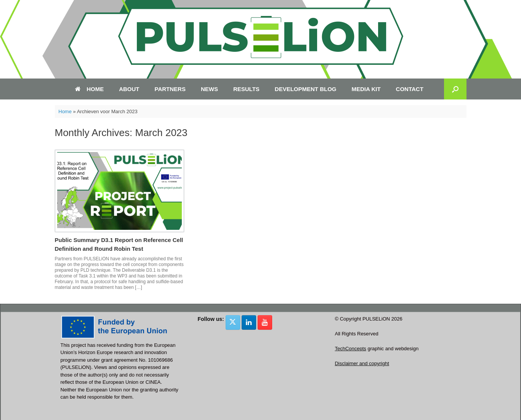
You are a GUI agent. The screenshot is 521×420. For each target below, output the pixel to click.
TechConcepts (350, 349)
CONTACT (410, 89)
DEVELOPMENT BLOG (306, 89)
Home (65, 111)
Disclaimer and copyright (362, 363)
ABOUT (129, 89)
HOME (89, 89)
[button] (455, 89)
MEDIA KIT (366, 89)
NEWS (209, 89)
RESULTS (246, 89)
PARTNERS (170, 89)
